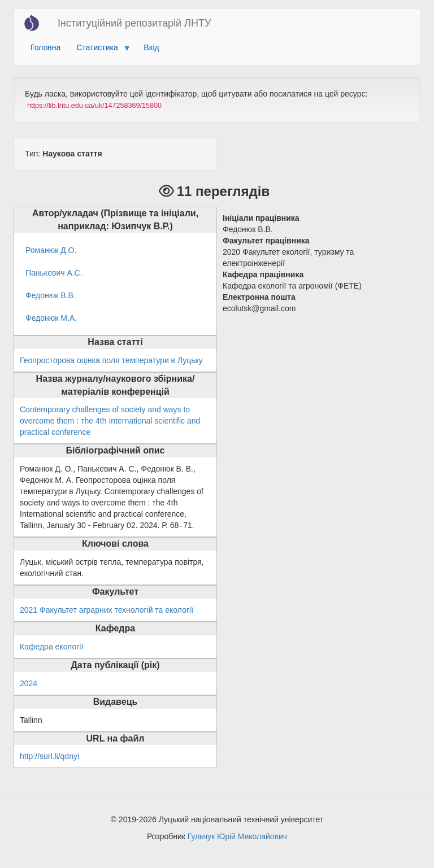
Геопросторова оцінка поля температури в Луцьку (111, 360)
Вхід (151, 47)
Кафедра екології (51, 647)
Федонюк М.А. (51, 318)
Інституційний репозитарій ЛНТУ (134, 23)
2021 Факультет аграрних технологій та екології (107, 610)
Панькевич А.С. (54, 273)
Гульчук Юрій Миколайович (237, 836)
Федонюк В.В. (51, 295)
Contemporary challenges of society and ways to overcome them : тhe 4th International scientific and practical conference (110, 421)
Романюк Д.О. (51, 250)
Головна (45, 47)
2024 (29, 683)
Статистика (99, 50)
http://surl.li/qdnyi (49, 756)
